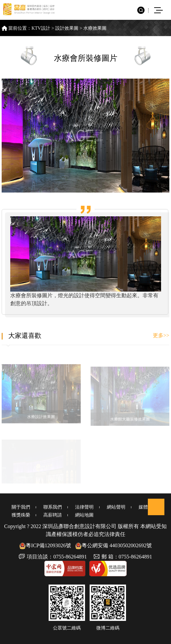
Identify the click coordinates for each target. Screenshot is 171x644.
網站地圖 (84, 515)
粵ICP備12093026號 (45, 545)
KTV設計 (41, 28)
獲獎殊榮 (21, 515)
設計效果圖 (67, 28)
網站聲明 (116, 507)
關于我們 (21, 507)
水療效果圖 (95, 28)
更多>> (161, 335)
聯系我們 (53, 507)
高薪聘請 (53, 515)
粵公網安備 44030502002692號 (113, 545)
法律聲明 (84, 507)
